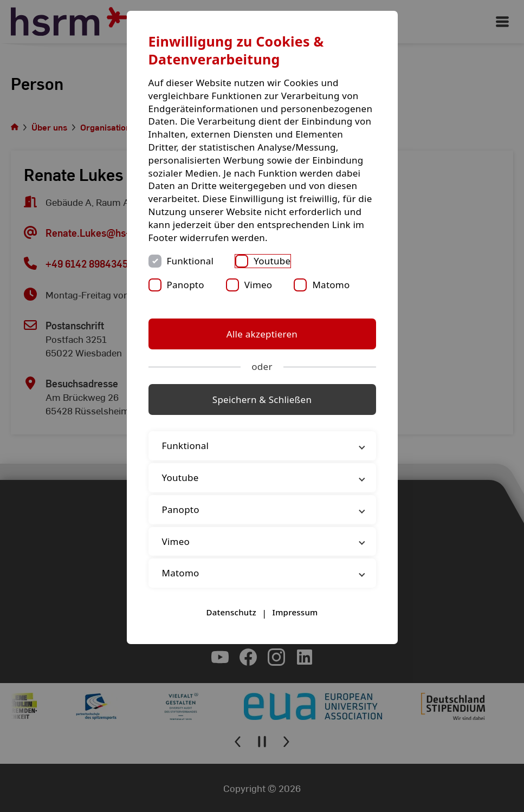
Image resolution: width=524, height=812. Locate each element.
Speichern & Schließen (262, 399)
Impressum (295, 612)
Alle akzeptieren (262, 334)
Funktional (190, 261)
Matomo (331, 285)
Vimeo (258, 285)
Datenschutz (231, 612)
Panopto (186, 285)
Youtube (272, 261)
